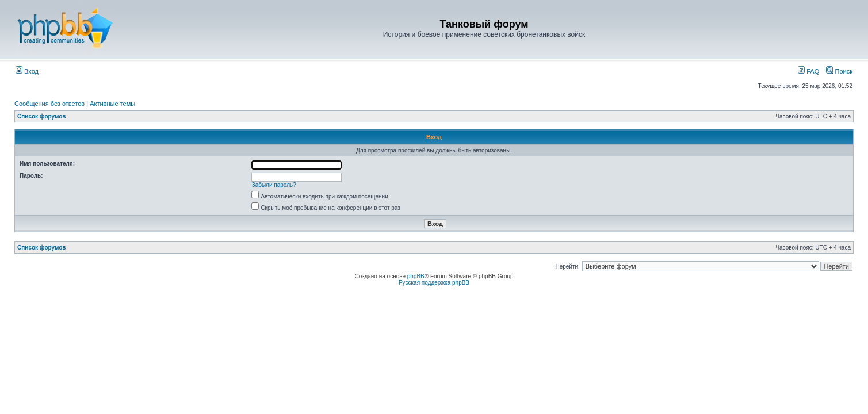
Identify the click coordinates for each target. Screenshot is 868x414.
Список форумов (42, 116)
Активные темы (112, 103)
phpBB (416, 276)
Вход (27, 71)
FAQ (808, 71)
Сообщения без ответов (49, 103)
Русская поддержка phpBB (434, 283)
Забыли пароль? (274, 185)
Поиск (839, 71)
